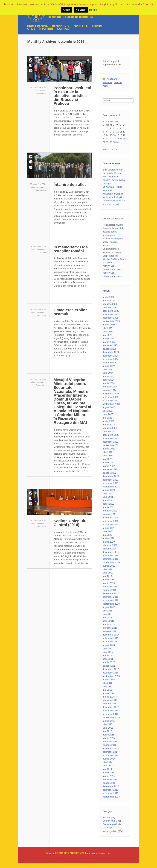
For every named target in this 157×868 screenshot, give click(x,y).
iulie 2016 (107, 683)
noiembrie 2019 (111, 556)
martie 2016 (109, 697)
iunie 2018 (108, 614)
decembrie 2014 (111, 748)
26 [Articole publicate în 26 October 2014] (124, 139)
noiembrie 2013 (111, 790)
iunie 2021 (108, 497)
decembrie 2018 (111, 593)
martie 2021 (109, 507)
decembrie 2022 (111, 435)
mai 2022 (107, 459)
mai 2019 (107, 576)
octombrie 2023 (111, 400)
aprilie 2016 (108, 693)
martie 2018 (109, 624)
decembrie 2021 (111, 476)
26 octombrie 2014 (38, 87)
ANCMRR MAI (77, 853)
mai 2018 (107, 618)
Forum (97, 26)
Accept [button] (66, 10)
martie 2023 (109, 425)
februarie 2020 (110, 545)
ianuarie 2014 (110, 783)
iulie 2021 (107, 494)
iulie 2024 (107, 370)
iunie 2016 (108, 686)
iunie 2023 (108, 414)
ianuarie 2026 (110, 308)
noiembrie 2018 (111, 597)
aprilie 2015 (108, 735)
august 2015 (109, 721)
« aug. (106, 149)
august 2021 (109, 490)
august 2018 (109, 607)
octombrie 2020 (111, 524)
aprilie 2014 (108, 773)
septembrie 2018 (111, 604)
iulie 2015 (107, 724)
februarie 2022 (110, 469)
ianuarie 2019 (110, 590)
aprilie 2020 (108, 538)
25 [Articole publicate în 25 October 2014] (121, 139)
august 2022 (109, 449)
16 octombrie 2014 (38, 379)
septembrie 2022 (111, 445)
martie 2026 (109, 301)
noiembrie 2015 (111, 710)
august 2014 (109, 759)
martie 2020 (109, 542)
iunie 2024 (108, 373)
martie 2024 (109, 383)
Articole (43, 252)
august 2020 (109, 528)
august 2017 (109, 645)
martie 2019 (109, 583)
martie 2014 (109, 776)
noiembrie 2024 (111, 356)
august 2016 (109, 680)
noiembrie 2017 (111, 638)
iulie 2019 (107, 569)
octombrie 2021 (111, 483)
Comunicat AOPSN (112, 270)
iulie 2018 (107, 611)
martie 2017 (109, 662)
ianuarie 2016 (110, 704)
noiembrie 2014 (111, 752)
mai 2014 (107, 769)
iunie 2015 (108, 728)
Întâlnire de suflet (70, 185)
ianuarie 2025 (110, 349)
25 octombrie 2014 (38, 184)
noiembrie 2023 (111, 397)
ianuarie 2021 (110, 514)
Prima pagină (37, 26)
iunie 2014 (108, 766)
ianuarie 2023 (110, 432)
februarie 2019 (110, 586)
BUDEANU (108, 266)
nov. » (114, 149)
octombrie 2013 (111, 793)
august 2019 (109, 566)
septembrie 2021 (111, 487)
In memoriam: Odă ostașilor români (71, 249)
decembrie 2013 (111, 786)
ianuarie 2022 (110, 473)
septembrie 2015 (111, 717)
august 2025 (109, 325)
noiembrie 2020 (111, 521)
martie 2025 (109, 342)
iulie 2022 (107, 452)
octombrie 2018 (111, 600)
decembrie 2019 (111, 552)
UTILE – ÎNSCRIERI (40, 29)
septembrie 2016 (111, 676)
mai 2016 (107, 690)
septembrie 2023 (111, 404)
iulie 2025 (107, 328)
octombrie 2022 (111, 442)
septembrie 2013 (111, 797)
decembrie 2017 (111, 635)
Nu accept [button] (81, 10)
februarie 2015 (110, 742)
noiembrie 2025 (111, 314)
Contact (64, 29)
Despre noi (61, 26)
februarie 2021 (110, 511)
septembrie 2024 (111, 363)
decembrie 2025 (111, 311)
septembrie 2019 (111, 562)
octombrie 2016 (111, 673)
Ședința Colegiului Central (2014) (71, 523)
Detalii (93, 10)
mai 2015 (107, 731)
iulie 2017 (107, 648)
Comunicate (41, 315)
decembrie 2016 (111, 669)
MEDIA (106, 828)
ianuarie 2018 (110, 631)
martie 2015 (109, 738)
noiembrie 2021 (111, 480)
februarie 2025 (110, 345)
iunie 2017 (108, 652)
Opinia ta (81, 26)
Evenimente (41, 93)
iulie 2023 (107, 411)
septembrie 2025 (111, 321)
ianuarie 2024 (110, 390)
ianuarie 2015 (110, 745)
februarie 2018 (110, 628)
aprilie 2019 (108, 580)
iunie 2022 (108, 456)
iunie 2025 (108, 332)
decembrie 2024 (111, 352)
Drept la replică (110, 256)
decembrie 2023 (111, 394)
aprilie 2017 (108, 659)
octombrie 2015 (111, 714)
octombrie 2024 (111, 359)
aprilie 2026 (108, 297)
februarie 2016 (110, 700)
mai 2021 (107, 500)
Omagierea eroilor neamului (70, 312)
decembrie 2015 (111, 707)
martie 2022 (109, 466)
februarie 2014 (110, 779)
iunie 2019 (108, 573)
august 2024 (109, 366)
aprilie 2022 (108, 462)
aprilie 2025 (108, 338)
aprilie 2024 (108, 380)
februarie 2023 (110, 428)
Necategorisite (110, 831)
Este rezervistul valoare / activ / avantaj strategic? (114, 180)
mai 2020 (107, 535)
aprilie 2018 (108, 621)
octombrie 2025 (111, 318)
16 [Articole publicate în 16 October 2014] (114, 135)
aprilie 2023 (108, 421)
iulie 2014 (107, 762)
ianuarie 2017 (110, 666)
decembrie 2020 (111, 518)
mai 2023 (107, 418)
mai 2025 (107, 335)
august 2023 (109, 407)
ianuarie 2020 (110, 549)
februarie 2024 (110, 387)
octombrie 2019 (111, 559)
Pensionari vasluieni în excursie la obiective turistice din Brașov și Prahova (72, 96)
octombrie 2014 (111, 755)
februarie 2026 (110, 304)
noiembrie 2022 (111, 438)
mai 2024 (107, 376)
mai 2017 (107, 655)
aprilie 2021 (108, 504)
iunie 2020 (108, 531)
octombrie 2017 (111, 642)
